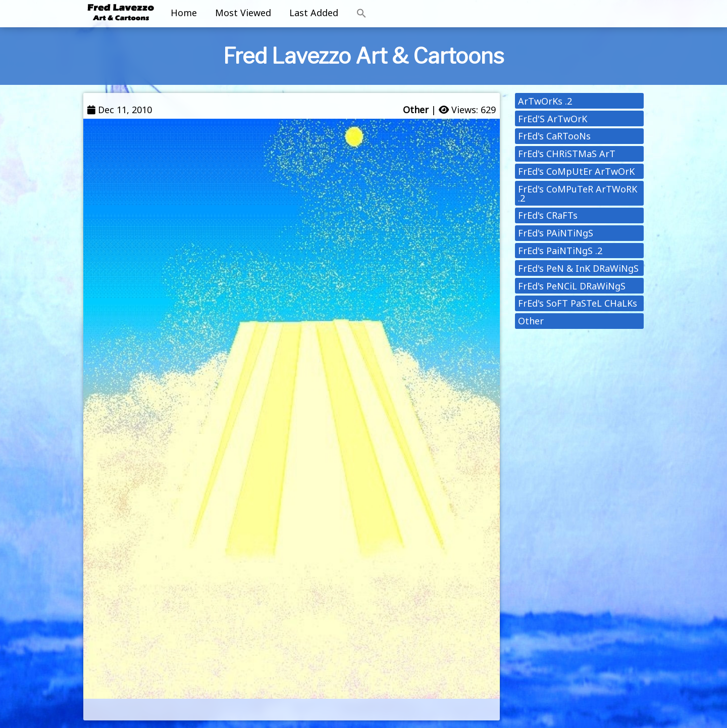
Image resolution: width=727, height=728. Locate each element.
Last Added (314, 13)
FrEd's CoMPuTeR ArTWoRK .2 (578, 193)
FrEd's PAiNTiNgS (556, 233)
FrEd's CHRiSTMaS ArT (567, 154)
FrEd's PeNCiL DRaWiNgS (572, 286)
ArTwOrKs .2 (545, 101)
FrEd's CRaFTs (548, 215)
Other (416, 110)
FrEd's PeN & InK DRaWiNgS (578, 268)
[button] (361, 14)
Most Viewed (243, 13)
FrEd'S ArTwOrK (553, 119)
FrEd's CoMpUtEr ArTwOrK (576, 171)
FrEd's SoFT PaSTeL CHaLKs (578, 303)
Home (184, 13)
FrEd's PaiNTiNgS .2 (560, 251)
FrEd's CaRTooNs (554, 136)
